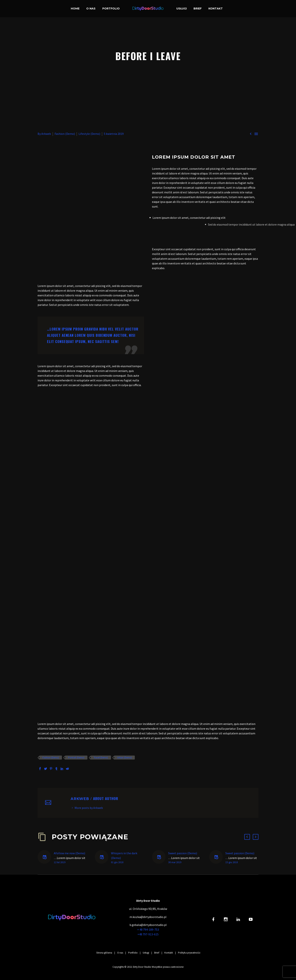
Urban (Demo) (124, 758)
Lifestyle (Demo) (89, 134)
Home (75, 9)
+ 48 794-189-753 (148, 930)
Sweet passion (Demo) (183, 853)
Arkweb (46, 134)
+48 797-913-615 (148, 934)
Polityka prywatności (189, 953)
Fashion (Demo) (65, 134)
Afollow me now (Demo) (69, 853)
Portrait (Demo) (76, 758)
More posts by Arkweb (89, 808)
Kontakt (216, 9)
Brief (198, 9)
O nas (91, 9)
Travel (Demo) (101, 758)
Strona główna (104, 953)
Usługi (182, 9)
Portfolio (111, 9)
